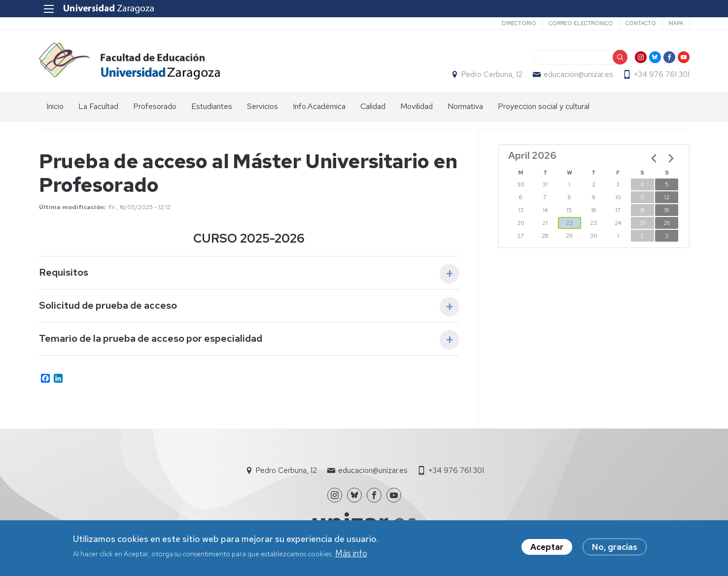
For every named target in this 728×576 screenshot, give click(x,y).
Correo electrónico (581, 23)
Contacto (641, 23)
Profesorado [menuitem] (155, 106)
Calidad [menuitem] (373, 106)
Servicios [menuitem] (262, 106)
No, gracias (615, 547)
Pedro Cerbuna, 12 (492, 74)
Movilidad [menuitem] (416, 106)
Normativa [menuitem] (465, 106)
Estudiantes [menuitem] (212, 106)
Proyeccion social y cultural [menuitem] (544, 106)
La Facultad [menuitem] (98, 106)
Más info (351, 553)
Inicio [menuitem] (55, 106)
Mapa (676, 23)
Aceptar (547, 547)
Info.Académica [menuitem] (319, 106)
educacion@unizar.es (578, 74)
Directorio (519, 23)
